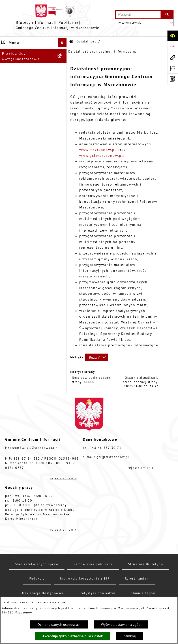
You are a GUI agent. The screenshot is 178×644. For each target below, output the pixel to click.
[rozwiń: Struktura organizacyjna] (63, 61)
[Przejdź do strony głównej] (58, 18)
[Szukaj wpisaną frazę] (167, 15)
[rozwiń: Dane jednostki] (63, 52)
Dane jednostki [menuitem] (16, 52)
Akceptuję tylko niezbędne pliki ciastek (73, 636)
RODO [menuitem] (7, 217)
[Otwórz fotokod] (173, 79)
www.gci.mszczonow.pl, (102, 155)
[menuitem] (33, 90)
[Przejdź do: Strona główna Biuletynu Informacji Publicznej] (71, 42)
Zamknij (130, 636)
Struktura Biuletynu (146, 564)
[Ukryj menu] (62, 43)
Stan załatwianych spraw (37, 564)
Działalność (87, 41)
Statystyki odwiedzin (97, 593)
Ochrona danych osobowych (59, 624)
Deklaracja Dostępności (43, 593)
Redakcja (37, 578)
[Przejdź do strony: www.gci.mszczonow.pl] (173, 57)
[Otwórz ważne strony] (173, 68)
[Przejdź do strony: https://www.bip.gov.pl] (173, 46)
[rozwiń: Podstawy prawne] (63, 70)
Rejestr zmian (137, 578)
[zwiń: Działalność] (63, 79)
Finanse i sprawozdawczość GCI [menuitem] (28, 187)
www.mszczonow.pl (98, 150)
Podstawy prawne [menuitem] (18, 70)
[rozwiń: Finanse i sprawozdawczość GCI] (63, 185)
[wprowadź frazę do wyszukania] (138, 15)
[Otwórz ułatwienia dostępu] (173, 36)
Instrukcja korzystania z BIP (85, 578)
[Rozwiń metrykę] (97, 357)
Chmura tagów (143, 593)
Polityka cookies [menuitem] (18, 235)
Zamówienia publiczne (93, 564)
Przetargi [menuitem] (10, 199)
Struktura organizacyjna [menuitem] (25, 61)
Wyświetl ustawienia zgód (121, 624)
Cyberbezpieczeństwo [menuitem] (22, 226)
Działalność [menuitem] (13, 79)
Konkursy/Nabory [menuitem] (18, 208)
